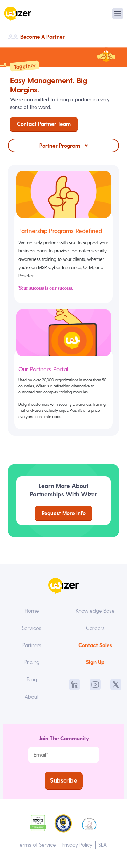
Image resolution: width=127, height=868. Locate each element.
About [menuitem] (32, 697)
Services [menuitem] (32, 628)
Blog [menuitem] (32, 679)
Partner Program (60, 145)
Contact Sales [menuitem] (95, 645)
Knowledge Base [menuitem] (95, 610)
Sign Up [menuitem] (95, 662)
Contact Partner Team (44, 124)
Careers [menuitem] (95, 628)
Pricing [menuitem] (32, 662)
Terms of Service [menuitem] (37, 844)
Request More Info (64, 513)
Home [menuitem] (32, 610)
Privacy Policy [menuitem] (77, 844)
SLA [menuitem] (102, 844)
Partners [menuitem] (32, 645)
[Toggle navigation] (118, 14)
